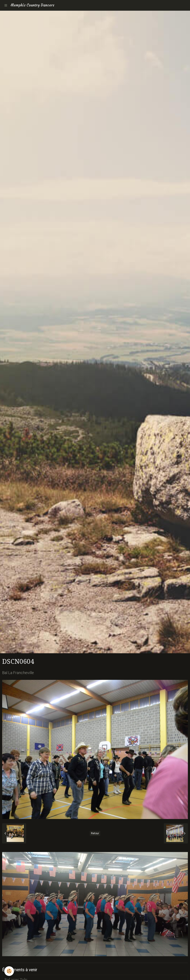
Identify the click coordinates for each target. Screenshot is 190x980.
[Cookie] (9, 971)
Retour (95, 833)
